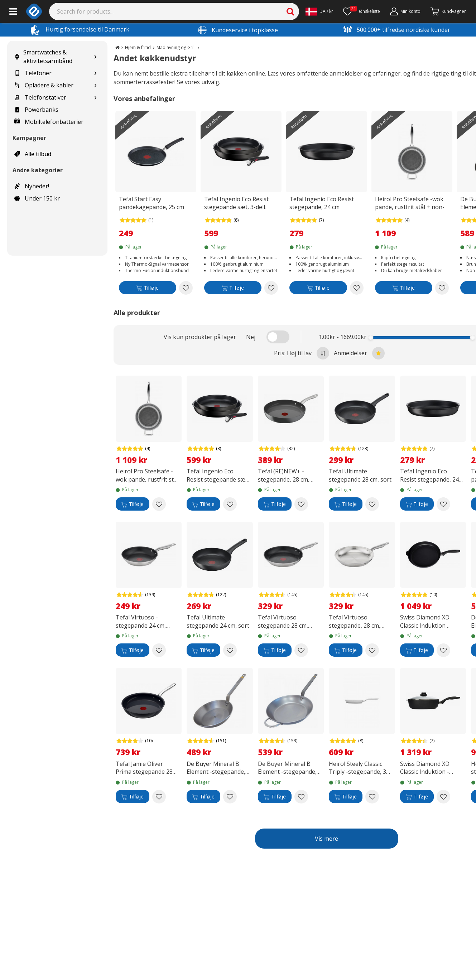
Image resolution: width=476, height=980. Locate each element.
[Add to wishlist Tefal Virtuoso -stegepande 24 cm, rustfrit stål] (159, 650)
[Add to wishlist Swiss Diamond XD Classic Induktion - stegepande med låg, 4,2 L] (443, 797)
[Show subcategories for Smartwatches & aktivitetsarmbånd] (95, 57)
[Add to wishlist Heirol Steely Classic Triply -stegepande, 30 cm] (372, 797)
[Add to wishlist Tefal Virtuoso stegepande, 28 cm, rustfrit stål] (372, 650)
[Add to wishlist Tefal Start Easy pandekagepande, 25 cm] (186, 288)
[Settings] (319, 11)
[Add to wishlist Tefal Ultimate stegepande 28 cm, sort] (372, 504)
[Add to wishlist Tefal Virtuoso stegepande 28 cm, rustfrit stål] (301, 650)
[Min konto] (405, 11)
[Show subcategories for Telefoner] (95, 73)
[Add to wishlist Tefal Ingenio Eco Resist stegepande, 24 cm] (357, 288)
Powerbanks (36, 110)
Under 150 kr (37, 198)
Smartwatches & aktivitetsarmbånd (43, 57)
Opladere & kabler (44, 85)
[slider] (371, 337)
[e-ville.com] (34, 11)
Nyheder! (32, 186)
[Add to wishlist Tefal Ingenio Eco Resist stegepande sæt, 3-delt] (271, 288)
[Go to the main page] (117, 47)
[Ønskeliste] (362, 11)
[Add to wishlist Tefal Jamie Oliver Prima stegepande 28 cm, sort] (159, 797)
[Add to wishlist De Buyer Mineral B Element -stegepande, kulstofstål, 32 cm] (301, 797)
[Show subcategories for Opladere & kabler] (95, 85)
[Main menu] (13, 11)
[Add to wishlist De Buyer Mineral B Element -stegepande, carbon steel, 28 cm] (230, 797)
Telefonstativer (40, 97)
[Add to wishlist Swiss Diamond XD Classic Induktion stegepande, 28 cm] (443, 650)
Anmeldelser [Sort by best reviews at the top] (359, 353)
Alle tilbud (33, 154)
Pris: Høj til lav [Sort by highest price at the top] (302, 353)
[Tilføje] (148, 289)
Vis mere (326, 839)
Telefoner (33, 73)
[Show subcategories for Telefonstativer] (95, 98)
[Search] (174, 11)
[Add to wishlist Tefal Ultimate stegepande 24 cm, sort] (230, 650)
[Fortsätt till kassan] (449, 11)
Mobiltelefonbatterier (49, 122)
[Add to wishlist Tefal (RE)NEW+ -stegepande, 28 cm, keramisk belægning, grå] (301, 504)
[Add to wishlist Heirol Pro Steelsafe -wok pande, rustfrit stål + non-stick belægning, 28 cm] (442, 288)
